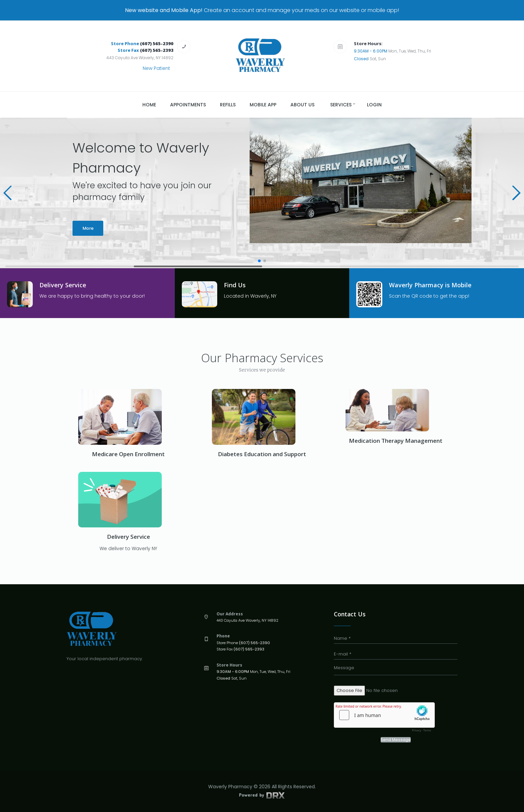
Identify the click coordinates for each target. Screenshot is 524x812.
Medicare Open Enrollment (128, 454)
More (88, 228)
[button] (8, 193)
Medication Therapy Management (396, 441)
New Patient (156, 68)
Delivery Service (63, 285)
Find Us (235, 285)
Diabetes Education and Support (262, 454)
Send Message (396, 740)
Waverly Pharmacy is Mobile (430, 285)
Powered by (262, 795)
